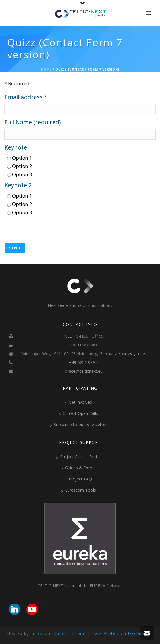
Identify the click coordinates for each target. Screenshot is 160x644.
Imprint (80, 633)
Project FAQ (79, 479)
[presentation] (49, 231)
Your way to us (132, 354)
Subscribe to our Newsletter (79, 425)
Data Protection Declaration (122, 633)
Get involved (79, 402)
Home (46, 69)
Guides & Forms (79, 468)
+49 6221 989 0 (84, 363)
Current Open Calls (79, 413)
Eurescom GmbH (48, 633)
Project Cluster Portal (79, 457)
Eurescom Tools (79, 490)
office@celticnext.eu (84, 371)
